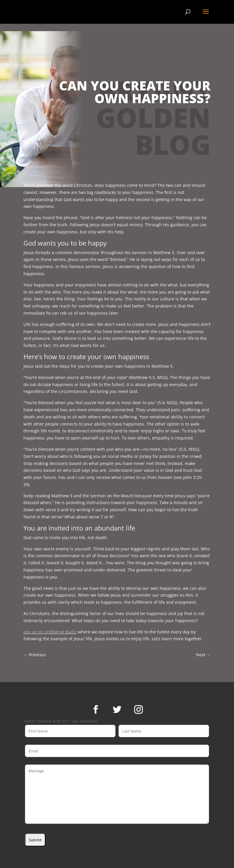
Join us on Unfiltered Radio (50, 632)
